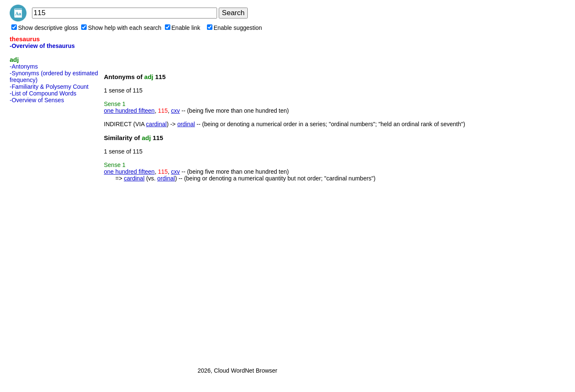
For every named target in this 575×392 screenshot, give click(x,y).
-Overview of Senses (37, 100)
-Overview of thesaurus (42, 46)
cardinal (156, 124)
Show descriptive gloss (45, 28)
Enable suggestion (235, 28)
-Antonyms (24, 66)
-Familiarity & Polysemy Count (49, 87)
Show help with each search (121, 28)
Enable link (183, 28)
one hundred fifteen (129, 111)
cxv (176, 111)
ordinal (186, 124)
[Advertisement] (43, 233)
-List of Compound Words (43, 93)
